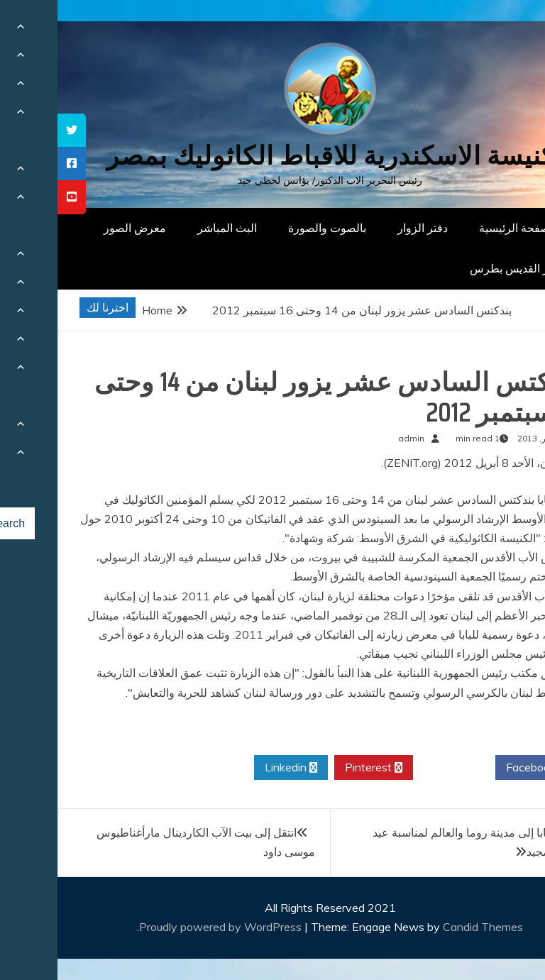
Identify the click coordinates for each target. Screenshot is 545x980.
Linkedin (233, 768)
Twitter (397, 768)
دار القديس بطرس (456, 268)
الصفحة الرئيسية (460, 228)
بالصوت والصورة (270, 228)
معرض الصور (77, 228)
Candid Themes (425, 927)
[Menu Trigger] (499, 30)
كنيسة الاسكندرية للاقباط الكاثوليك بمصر (273, 156)
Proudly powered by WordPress (164, 927)
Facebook (479, 768)
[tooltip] (14, 130)
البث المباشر (170, 228)
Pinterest (316, 768)
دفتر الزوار (365, 228)
